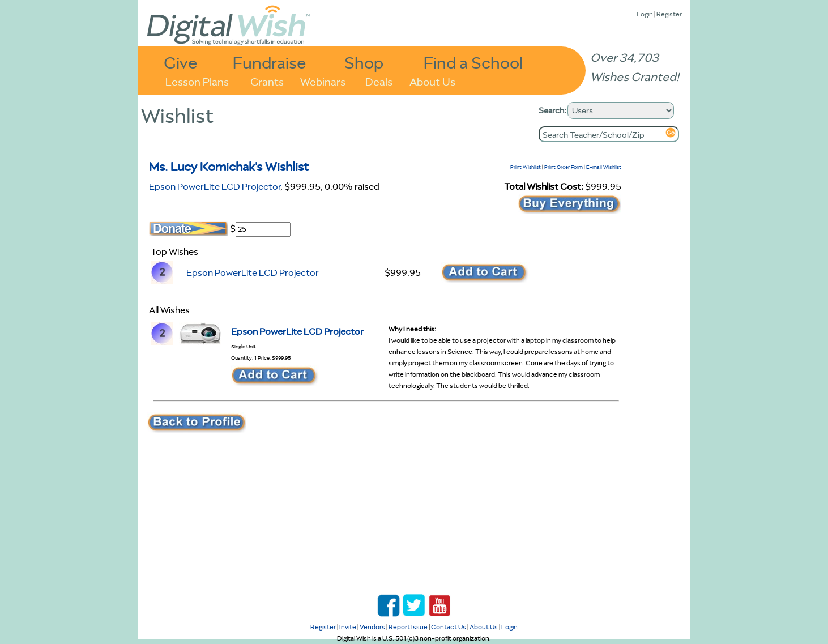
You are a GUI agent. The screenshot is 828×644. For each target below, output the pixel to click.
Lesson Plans (197, 81)
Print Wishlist (526, 167)
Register (669, 14)
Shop (364, 62)
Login (645, 14)
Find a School (473, 62)
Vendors (372, 627)
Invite (348, 627)
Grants (267, 81)
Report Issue (408, 627)
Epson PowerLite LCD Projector (215, 186)
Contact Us (449, 627)
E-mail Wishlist (604, 167)
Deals (379, 81)
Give (181, 62)
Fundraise (270, 62)
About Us (432, 81)
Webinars (323, 81)
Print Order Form (564, 167)
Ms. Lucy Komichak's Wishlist (229, 167)
